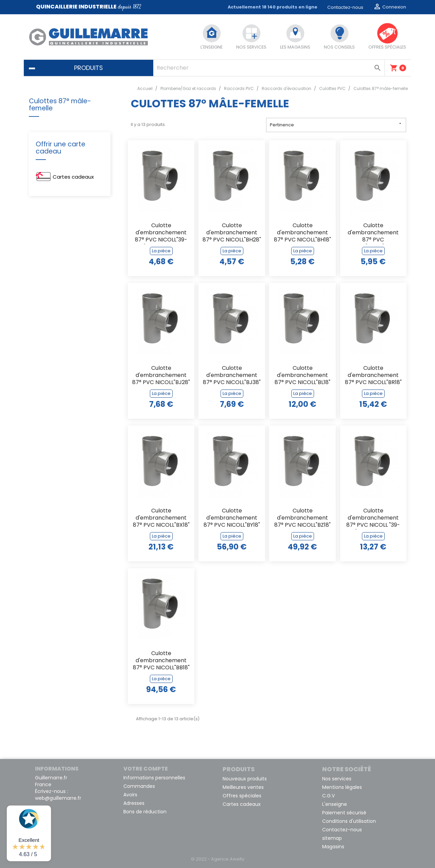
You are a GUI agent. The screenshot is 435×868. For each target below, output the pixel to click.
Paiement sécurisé (344, 813)
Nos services (337, 779)
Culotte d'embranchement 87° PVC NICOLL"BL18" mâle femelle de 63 (302, 376)
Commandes (139, 786)
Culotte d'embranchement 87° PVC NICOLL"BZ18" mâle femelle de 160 (302, 518)
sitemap (332, 838)
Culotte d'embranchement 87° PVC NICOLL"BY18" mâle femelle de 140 (232, 518)
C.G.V (328, 796)
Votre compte (146, 769)
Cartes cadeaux (73, 177)
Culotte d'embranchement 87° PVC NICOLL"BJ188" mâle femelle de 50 (373, 233)
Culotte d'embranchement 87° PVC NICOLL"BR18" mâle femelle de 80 (373, 376)
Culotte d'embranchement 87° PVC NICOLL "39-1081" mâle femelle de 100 (373, 518)
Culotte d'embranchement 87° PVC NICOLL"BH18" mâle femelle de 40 (302, 233)
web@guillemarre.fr (58, 798)
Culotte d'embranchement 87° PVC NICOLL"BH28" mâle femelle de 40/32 (232, 233)
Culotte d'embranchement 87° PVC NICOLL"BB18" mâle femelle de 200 (161, 661)
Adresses (134, 803)
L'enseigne (335, 804)
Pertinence (336, 124)
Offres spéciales (242, 796)
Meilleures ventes (243, 787)
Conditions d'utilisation (349, 821)
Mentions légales (342, 787)
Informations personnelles (154, 778)
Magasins (333, 847)
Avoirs (130, 795)
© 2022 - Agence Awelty (218, 859)
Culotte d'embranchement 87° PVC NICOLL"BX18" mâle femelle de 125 (161, 518)
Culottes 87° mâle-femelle (60, 105)
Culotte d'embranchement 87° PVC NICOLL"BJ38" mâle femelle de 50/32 (232, 376)
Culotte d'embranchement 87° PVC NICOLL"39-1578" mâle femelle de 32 (161, 233)
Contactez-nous (345, 7)
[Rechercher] (269, 68)
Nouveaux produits (245, 779)
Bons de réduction (145, 812)
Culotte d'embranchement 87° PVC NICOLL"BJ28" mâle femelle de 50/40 (161, 376)
